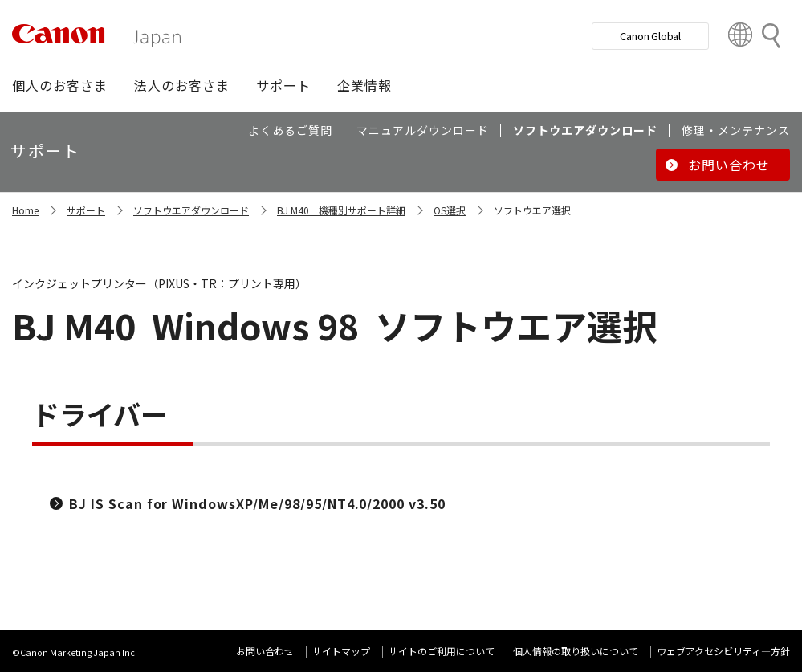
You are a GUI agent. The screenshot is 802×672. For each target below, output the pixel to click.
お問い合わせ (265, 651)
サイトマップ (341, 651)
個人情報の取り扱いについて (576, 651)
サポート (86, 210)
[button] (60, 85)
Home (25, 210)
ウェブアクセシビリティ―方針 (723, 651)
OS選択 (450, 210)
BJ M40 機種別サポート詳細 (341, 210)
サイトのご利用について (442, 651)
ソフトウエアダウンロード (191, 210)
